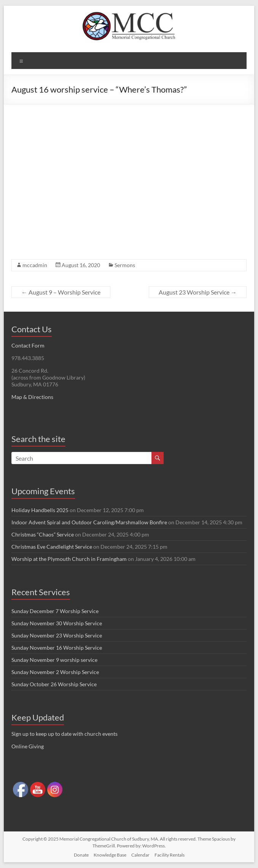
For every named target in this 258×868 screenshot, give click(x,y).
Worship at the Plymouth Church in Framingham (69, 559)
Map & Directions (32, 397)
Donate (81, 855)
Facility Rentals (170, 855)
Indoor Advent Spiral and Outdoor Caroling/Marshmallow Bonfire (89, 522)
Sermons (125, 265)
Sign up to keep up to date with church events (64, 734)
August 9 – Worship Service (61, 292)
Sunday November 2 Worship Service (55, 672)
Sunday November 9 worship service (54, 660)
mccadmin (35, 265)
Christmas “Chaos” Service (43, 534)
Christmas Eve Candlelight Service (52, 547)
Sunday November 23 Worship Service (57, 635)
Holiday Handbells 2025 (40, 510)
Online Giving (28, 746)
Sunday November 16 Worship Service (57, 648)
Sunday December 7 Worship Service (55, 611)
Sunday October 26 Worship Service (54, 684)
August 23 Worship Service (198, 292)
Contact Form (28, 345)
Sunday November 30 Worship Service (57, 623)
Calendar (140, 855)
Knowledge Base (110, 855)
